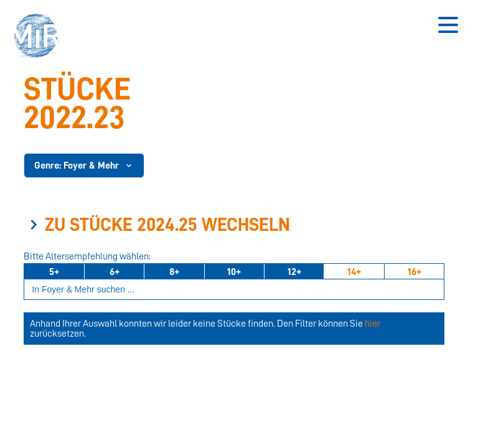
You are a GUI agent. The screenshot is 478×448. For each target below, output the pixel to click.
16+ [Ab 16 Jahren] (415, 272)
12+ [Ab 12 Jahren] (294, 272)
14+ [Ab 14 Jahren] (354, 272)
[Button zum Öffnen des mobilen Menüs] (448, 25)
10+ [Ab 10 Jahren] (234, 272)
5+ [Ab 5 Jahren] (54, 272)
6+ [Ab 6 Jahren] (115, 272)
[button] (40, 37)
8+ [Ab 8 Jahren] (174, 272)
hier (373, 324)
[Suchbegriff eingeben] (234, 290)
